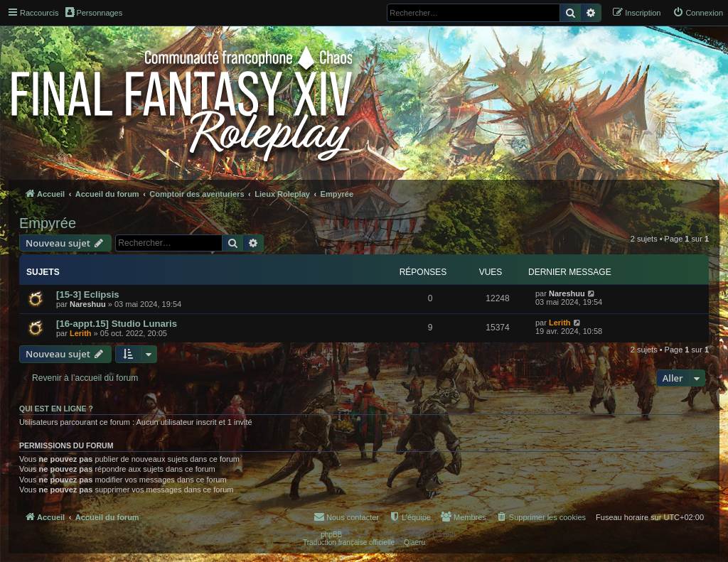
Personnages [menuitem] (94, 12)
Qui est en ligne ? (56, 409)
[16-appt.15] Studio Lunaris (117, 324)
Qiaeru (414, 542)
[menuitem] (698, 13)
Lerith (81, 333)
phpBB (331, 535)
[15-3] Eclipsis (88, 294)
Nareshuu (88, 304)
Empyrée (48, 223)
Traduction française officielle (349, 542)
